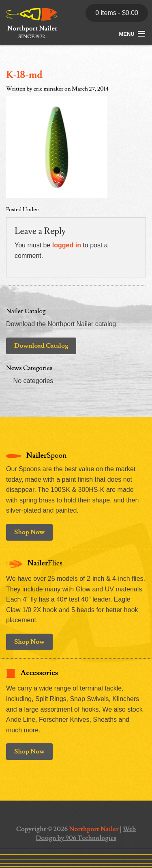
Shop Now (29, 532)
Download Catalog (41, 346)
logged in (67, 245)
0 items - (117, 13)
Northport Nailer (94, 829)
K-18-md (24, 75)
